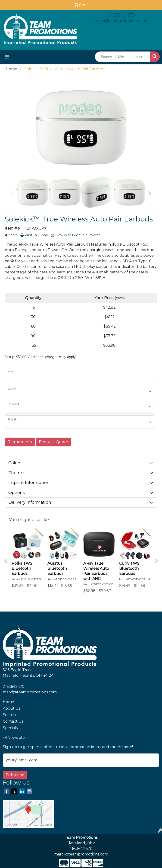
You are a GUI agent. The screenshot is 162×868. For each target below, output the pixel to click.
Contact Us (13, 721)
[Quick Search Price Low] (124, 57)
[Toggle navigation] (7, 57)
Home (8, 702)
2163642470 (121, 15)
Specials (10, 728)
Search (9, 715)
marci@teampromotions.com (122, 21)
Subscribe (15, 775)
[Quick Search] (105, 57)
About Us (11, 708)
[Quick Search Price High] (141, 57)
